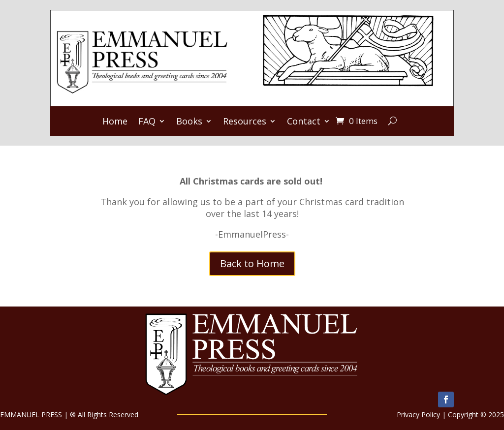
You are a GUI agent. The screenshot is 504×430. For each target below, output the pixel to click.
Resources (245, 122)
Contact (304, 122)
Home (115, 122)
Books (189, 122)
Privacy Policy (418, 415)
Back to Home (252, 263)
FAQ (147, 122)
